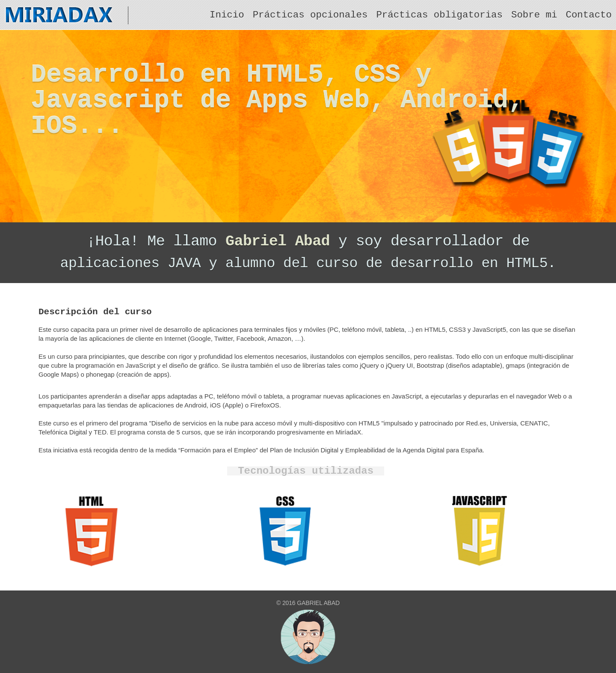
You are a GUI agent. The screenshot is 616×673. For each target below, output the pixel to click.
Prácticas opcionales (310, 15)
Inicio (227, 15)
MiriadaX (64, 15)
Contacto (589, 15)
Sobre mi (534, 15)
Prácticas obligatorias (439, 15)
